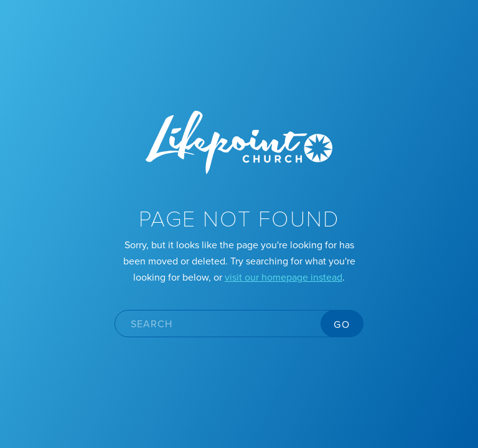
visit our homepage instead (284, 277)
